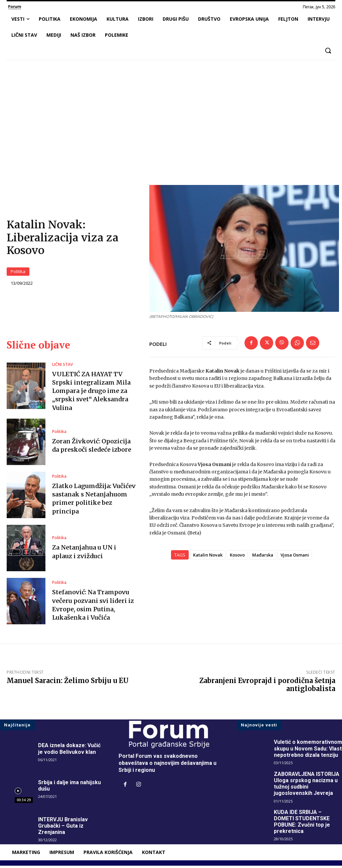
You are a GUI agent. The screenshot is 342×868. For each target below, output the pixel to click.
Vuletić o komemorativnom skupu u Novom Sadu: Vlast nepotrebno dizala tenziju (308, 751)
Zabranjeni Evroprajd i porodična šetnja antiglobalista (267, 687)
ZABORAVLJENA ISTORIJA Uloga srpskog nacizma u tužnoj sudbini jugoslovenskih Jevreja (307, 786)
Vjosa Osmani (295, 557)
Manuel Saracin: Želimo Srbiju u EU (68, 683)
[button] (328, 50)
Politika (18, 273)
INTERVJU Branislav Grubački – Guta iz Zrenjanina (63, 828)
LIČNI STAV (62, 367)
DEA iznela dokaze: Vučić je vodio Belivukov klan (69, 751)
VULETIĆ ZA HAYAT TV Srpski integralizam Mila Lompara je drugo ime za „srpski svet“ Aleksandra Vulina (91, 393)
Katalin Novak (208, 557)
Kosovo (237, 557)
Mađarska (263, 557)
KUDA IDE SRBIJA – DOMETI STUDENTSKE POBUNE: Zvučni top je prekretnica (302, 824)
